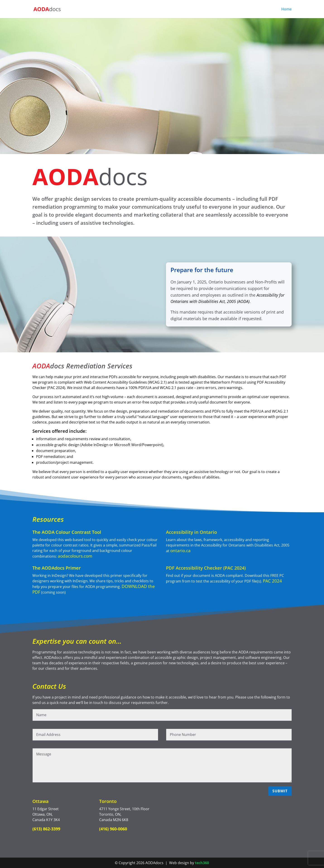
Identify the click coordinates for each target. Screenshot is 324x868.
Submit (280, 791)
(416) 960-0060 (113, 829)
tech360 (202, 863)
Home (286, 10)
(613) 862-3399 (46, 829)
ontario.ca (180, 550)
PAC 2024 (272, 581)
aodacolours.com (75, 556)
